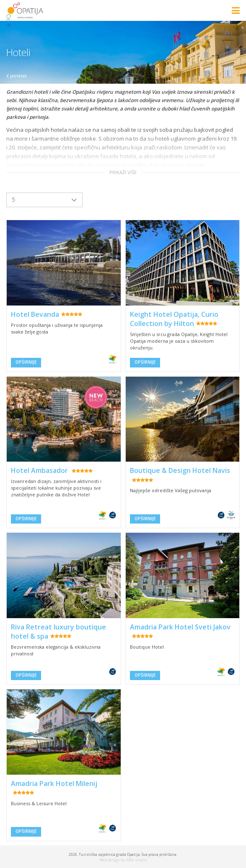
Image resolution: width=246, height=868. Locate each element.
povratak (17, 76)
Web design (110, 860)
